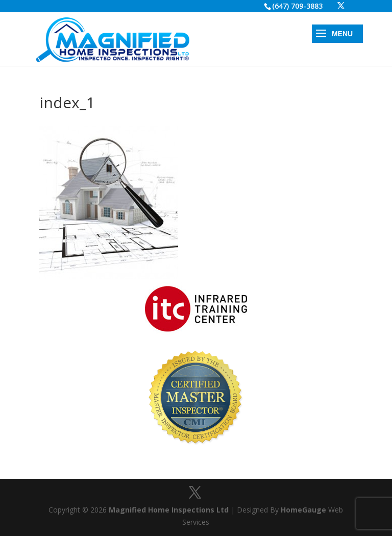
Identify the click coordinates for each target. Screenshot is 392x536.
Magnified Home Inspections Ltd (169, 510)
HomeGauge (303, 510)
